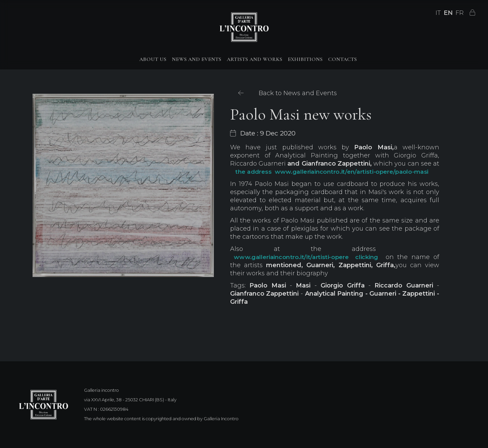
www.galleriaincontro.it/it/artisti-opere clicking (306, 257)
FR (460, 13)
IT (438, 13)
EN (448, 13)
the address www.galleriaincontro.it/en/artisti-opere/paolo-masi (332, 172)
